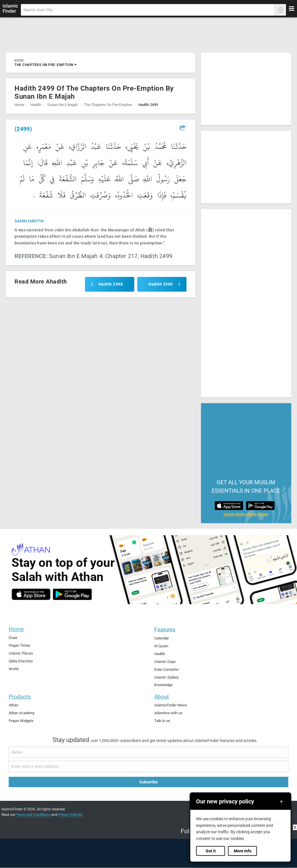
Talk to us (162, 721)
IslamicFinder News (171, 705)
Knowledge (163, 685)
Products (20, 697)
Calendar (162, 638)
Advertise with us (168, 713)
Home (19, 105)
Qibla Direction (21, 661)
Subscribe (148, 782)
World (13, 669)
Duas (13, 638)
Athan (13, 705)
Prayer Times (20, 645)
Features (165, 629)
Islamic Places (21, 653)
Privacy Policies (70, 815)
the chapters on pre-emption (46, 65)
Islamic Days (165, 662)
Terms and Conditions (33, 815)
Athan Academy (22, 713)
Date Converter (166, 669)
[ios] (31, 594)
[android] (72, 594)
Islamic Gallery (166, 677)
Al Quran (161, 646)
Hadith (36, 105)
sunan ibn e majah (63, 105)
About (162, 697)
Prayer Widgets (21, 721)
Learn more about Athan (246, 514)
